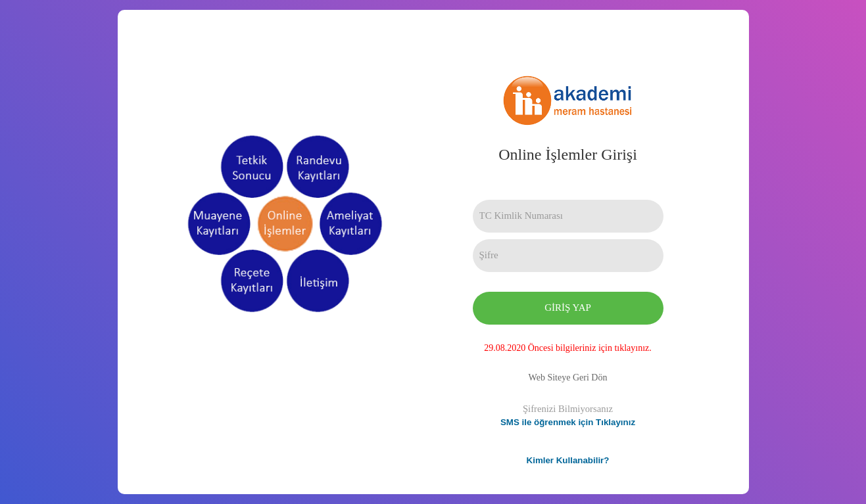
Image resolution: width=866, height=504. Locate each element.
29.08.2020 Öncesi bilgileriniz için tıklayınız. (568, 348)
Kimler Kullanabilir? (568, 460)
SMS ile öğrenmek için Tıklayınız (568, 422)
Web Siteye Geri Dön (568, 378)
